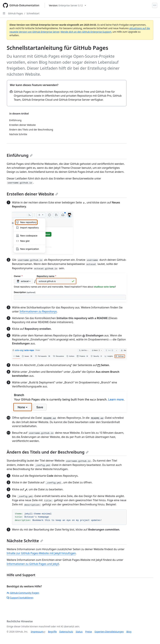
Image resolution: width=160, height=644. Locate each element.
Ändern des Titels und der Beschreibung (48, 452)
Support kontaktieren (20, 598)
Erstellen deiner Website (32, 194)
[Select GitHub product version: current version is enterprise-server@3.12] (68, 5)
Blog (129, 632)
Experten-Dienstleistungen (109, 632)
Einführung (20, 155)
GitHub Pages (15, 13)
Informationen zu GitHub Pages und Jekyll (33, 564)
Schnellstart (33, 13)
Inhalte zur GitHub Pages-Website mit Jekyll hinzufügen (41, 553)
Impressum (37, 632)
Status (79, 632)
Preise (88, 632)
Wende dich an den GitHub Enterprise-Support (86, 32)
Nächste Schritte (25, 541)
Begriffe (52, 632)
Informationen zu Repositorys (38, 311)
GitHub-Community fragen (23, 593)
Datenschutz (66, 632)
